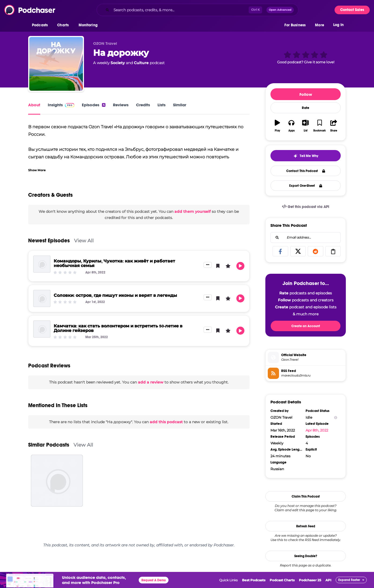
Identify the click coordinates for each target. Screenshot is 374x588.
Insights (61, 105)
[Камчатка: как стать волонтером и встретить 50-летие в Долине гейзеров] (42, 329)
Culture (141, 63)
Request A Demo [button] (154, 580)
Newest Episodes (49, 241)
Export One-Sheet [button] (306, 186)
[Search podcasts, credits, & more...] (180, 10)
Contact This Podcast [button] (306, 171)
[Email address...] (306, 238)
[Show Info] (336, 417)
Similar (180, 105)
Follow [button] (306, 94)
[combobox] (197, 10)
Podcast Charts (282, 580)
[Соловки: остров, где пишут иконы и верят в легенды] (42, 298)
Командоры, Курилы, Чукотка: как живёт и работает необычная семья (114, 263)
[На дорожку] (56, 64)
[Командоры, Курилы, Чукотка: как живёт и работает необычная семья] (42, 264)
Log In (338, 26)
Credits (143, 105)
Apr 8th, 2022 (317, 430)
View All (84, 241)
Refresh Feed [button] (306, 526)
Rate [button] (306, 108)
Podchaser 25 (310, 580)
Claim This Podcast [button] (306, 496)
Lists (162, 105)
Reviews (121, 105)
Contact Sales (352, 10)
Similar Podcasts (49, 445)
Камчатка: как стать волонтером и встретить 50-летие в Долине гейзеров (118, 328)
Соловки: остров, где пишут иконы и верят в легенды (115, 295)
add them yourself (192, 211)
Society (118, 63)
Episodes (94, 105)
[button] (41, 27)
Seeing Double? (306, 556)
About (34, 105)
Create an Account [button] (306, 326)
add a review (151, 382)
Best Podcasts (254, 580)
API (328, 580)
